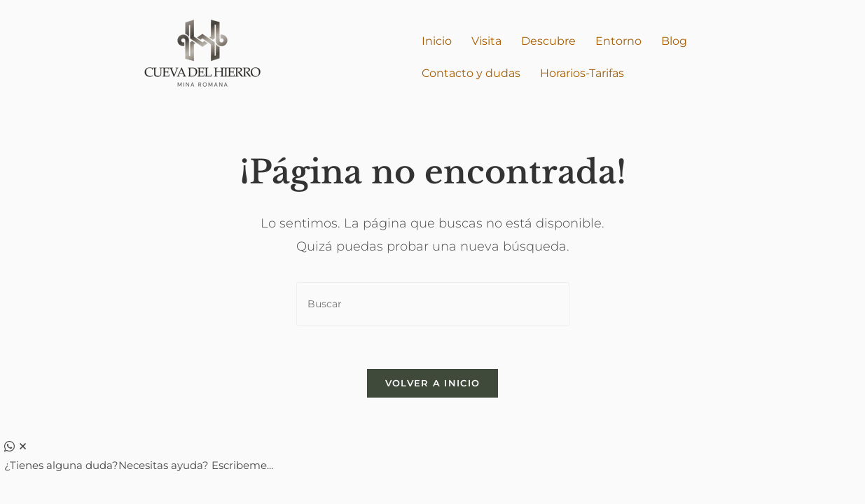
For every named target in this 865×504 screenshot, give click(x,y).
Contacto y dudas (471, 73)
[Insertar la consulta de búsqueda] (433, 304)
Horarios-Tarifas (582, 73)
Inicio (437, 41)
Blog (674, 41)
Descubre (548, 41)
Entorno (618, 41)
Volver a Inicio (433, 383)
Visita (486, 41)
